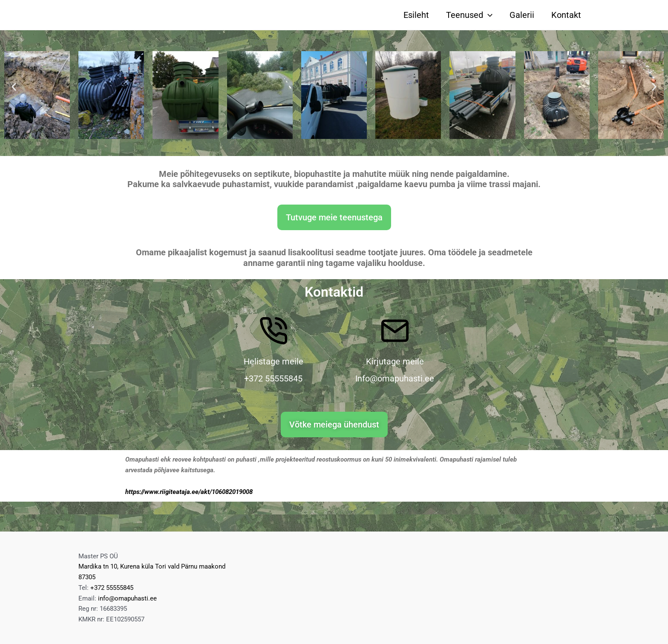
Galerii (522, 15)
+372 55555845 (112, 588)
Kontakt (566, 15)
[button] (14, 86)
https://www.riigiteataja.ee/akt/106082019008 (189, 492)
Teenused (469, 15)
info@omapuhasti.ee (127, 598)
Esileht (416, 15)
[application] (488, 15)
